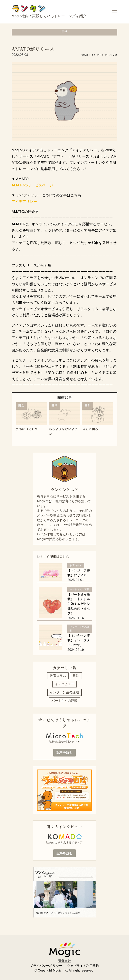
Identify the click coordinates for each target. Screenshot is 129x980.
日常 (76, 676)
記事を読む (65, 752)
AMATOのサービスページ (32, 185)
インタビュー (65, 684)
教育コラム (58, 676)
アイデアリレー (24, 202)
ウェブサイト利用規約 (83, 966)
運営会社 (64, 961)
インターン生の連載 (64, 692)
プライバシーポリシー (46, 966)
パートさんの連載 (64, 701)
